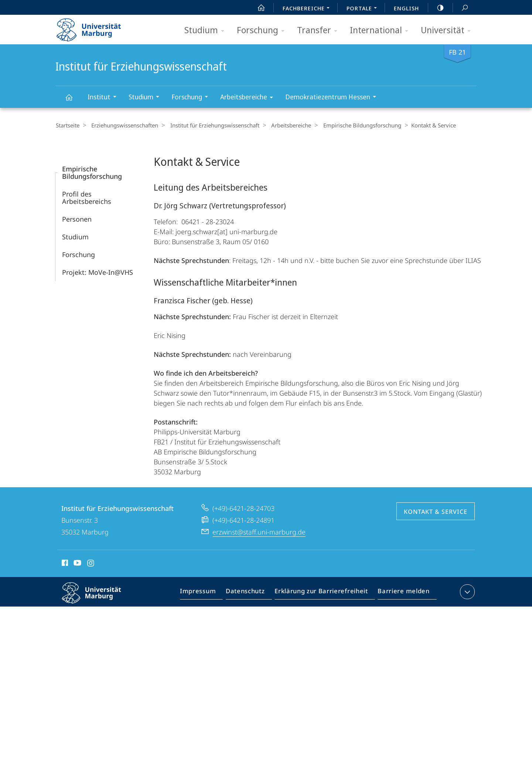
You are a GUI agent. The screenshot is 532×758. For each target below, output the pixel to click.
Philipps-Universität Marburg (98, 598)
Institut (104, 98)
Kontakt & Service (436, 511)
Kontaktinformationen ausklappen (466, 591)
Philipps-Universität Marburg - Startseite (95, 27)
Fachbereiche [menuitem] (308, 9)
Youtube (77, 564)
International (381, 30)
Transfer (320, 30)
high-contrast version (436, 8)
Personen (77, 219)
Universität (448, 30)
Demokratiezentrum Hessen (333, 98)
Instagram (91, 564)
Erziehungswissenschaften (122, 125)
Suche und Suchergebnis (461, 8)
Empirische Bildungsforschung (352, 125)
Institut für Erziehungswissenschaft (73, 101)
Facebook (64, 564)
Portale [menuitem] (364, 9)
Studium (207, 30)
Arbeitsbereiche (249, 98)
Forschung (263, 30)
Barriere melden (401, 593)
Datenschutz (251, 593)
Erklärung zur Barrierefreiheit (324, 593)
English (406, 8)
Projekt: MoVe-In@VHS (98, 272)
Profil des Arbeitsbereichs (87, 197)
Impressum (206, 593)
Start (257, 8)
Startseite (67, 125)
